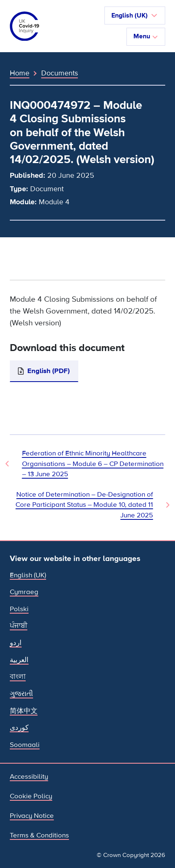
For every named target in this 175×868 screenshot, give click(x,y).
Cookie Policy (31, 796)
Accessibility (29, 776)
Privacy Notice (32, 816)
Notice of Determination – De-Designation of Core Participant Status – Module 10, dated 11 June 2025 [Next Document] (84, 505)
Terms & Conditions (39, 835)
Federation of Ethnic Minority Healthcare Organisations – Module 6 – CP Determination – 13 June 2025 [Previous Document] (93, 464)
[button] (135, 15)
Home (20, 73)
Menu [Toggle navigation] (146, 36)
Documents (60, 73)
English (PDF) (49, 371)
